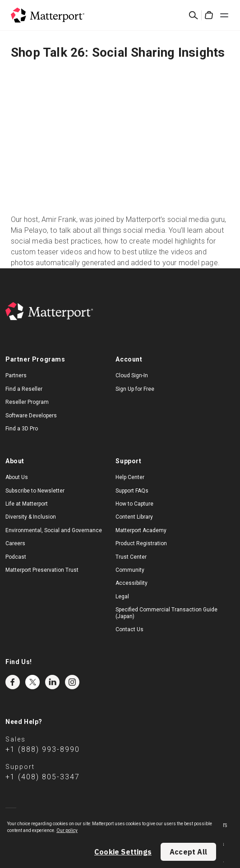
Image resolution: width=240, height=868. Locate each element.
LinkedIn (52, 682)
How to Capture (134, 504)
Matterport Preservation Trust (42, 570)
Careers (15, 543)
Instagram (72, 682)
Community (130, 570)
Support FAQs (132, 491)
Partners (16, 375)
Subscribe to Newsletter (35, 491)
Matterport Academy (141, 530)
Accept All (188, 852)
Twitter (32, 682)
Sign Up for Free (135, 389)
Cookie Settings (123, 852)
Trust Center (131, 557)
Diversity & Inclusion (31, 517)
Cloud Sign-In (132, 375)
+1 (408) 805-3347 (43, 777)
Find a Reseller (24, 389)
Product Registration (141, 543)
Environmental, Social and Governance (54, 530)
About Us (17, 477)
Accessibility (132, 583)
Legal (122, 597)
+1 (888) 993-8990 (43, 749)
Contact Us (129, 629)
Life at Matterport (27, 504)
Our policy (67, 830)
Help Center (130, 477)
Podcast (16, 557)
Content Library (134, 517)
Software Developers (31, 416)
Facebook (13, 682)
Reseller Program (27, 402)
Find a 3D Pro (22, 429)
